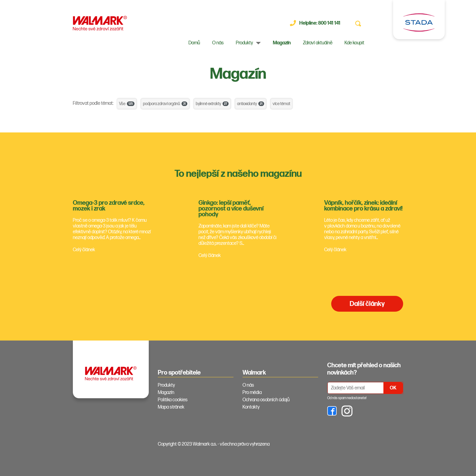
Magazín (282, 43)
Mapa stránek (171, 407)
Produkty (244, 43)
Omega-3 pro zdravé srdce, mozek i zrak (109, 206)
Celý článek (84, 250)
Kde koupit (354, 43)
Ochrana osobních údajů (266, 400)
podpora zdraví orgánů (165, 104)
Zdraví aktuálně (318, 43)
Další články (367, 304)
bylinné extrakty (212, 104)
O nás (218, 43)
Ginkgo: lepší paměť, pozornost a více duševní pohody (231, 209)
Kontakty (251, 407)
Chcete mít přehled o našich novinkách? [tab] (364, 369)
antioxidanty (251, 104)
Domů (194, 43)
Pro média (252, 393)
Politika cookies (173, 400)
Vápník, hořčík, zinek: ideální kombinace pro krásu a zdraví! (363, 206)
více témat (281, 104)
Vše (127, 104)
